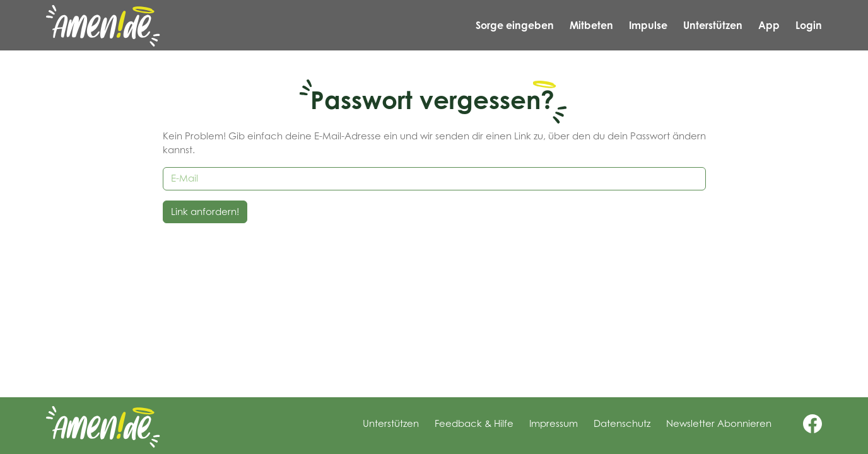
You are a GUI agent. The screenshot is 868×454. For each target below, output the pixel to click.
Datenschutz (622, 423)
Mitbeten (591, 25)
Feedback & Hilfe (474, 423)
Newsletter (719, 423)
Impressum (554, 423)
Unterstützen (713, 25)
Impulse (648, 25)
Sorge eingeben (515, 25)
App (769, 25)
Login (809, 25)
